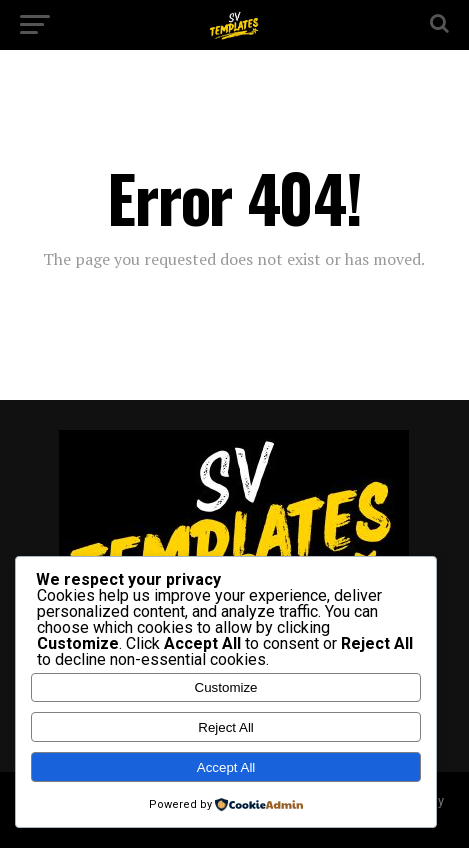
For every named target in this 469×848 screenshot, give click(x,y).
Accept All (226, 767)
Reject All (226, 727)
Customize (226, 687)
